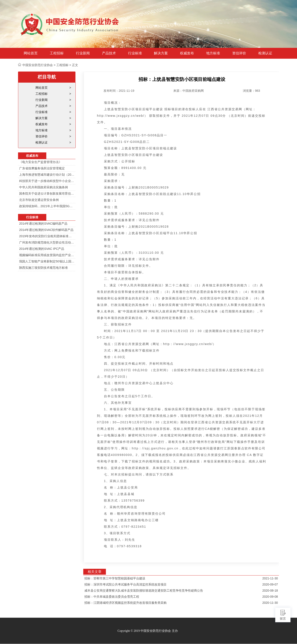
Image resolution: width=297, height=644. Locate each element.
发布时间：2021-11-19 (119, 91)
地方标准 (213, 53)
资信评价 (239, 53)
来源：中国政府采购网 (189, 91)
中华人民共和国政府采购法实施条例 (43, 187)
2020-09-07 (270, 584)
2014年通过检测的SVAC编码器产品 (43, 224)
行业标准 (135, 53)
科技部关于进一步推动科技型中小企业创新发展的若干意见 (47, 181)
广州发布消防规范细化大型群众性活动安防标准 (47, 242)
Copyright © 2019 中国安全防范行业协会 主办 (148, 631)
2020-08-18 (270, 591)
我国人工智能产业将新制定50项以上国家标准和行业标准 (47, 261)
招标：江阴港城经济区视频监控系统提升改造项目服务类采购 (125, 603)
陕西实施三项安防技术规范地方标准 (43, 268)
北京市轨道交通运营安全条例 (39, 200)
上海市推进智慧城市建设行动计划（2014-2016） (47, 175)
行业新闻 (83, 53)
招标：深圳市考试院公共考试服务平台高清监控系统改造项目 (125, 584)
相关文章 (95, 572)
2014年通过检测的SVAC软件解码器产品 (46, 230)
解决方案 (161, 53)
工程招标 (57, 53)
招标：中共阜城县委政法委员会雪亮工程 (112, 597)
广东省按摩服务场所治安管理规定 (42, 168)
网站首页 (31, 53)
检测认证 (265, 53)
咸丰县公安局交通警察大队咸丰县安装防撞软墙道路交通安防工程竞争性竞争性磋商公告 (144, 591)
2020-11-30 (270, 603)
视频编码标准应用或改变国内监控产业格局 (47, 255)
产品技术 (109, 53)
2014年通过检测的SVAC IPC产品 (42, 249)
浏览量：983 (251, 91)
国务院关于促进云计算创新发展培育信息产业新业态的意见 (47, 194)
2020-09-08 (270, 597)
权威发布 (187, 53)
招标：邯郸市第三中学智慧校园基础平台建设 (115, 578)
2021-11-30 (270, 578)
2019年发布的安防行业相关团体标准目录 (47, 236)
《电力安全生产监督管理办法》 (40, 162)
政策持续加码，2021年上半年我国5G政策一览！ (47, 206)
